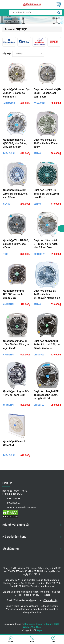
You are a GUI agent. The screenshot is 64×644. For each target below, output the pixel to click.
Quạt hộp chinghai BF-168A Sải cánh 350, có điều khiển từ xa (47, 345)
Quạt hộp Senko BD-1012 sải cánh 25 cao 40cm (46, 143)
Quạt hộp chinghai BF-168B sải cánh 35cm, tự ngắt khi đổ (46, 395)
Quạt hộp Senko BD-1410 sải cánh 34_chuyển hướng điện (47, 294)
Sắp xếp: (7, 54)
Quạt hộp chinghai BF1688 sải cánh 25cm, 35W (14, 294)
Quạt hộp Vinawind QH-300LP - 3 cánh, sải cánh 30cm (17, 93)
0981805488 (14, 499)
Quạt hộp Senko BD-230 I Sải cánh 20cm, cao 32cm (15, 194)
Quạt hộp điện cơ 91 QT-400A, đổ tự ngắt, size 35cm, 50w (46, 244)
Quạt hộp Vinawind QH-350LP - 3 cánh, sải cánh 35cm (47, 93)
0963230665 (14, 503)
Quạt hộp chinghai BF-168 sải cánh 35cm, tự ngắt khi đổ (16, 345)
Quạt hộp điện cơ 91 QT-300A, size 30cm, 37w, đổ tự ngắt (15, 143)
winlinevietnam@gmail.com (21, 507)
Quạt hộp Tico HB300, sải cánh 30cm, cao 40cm (16, 244)
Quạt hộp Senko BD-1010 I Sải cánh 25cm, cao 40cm (46, 194)
